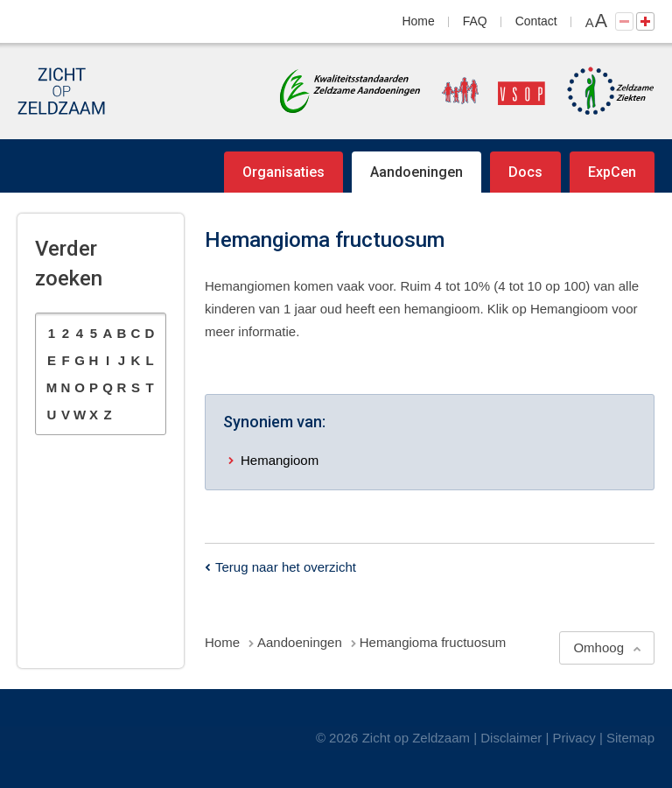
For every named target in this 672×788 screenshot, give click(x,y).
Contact (536, 21)
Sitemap (630, 738)
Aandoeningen (416, 172)
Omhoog (598, 647)
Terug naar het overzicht (286, 567)
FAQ (475, 21)
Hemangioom (280, 460)
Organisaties (283, 172)
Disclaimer (511, 738)
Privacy (574, 738)
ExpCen (612, 172)
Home (419, 21)
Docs (525, 172)
